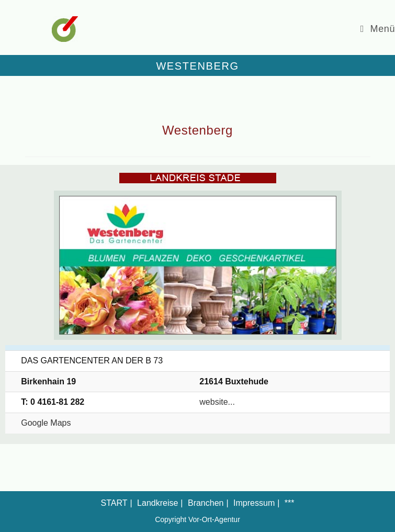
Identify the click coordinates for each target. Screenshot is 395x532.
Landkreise (157, 503)
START (114, 503)
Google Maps (46, 423)
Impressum (254, 503)
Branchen (206, 503)
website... (217, 402)
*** (290, 503)
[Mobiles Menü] (378, 29)
